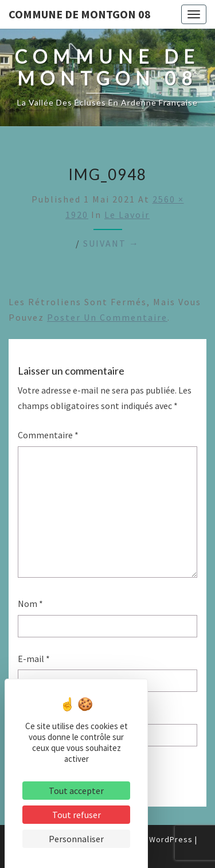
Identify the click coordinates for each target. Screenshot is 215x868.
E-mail (34, 659)
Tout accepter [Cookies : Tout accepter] (76, 791)
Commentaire (48, 435)
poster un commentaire (107, 317)
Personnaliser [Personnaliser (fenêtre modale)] (76, 839)
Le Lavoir (127, 215)
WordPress (171, 839)
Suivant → (111, 243)
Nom (30, 604)
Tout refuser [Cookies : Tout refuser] (77, 815)
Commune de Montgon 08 (80, 14)
